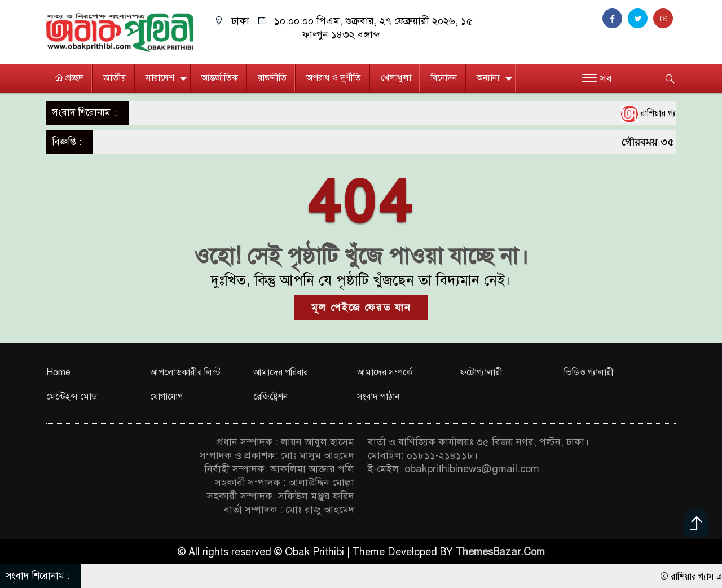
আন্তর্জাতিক (220, 78)
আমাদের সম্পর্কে (385, 372)
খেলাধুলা (396, 78)
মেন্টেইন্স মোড (72, 397)
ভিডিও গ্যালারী (589, 372)
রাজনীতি (272, 78)
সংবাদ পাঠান (378, 397)
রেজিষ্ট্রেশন (270, 397)
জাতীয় (115, 78)
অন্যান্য (488, 78)
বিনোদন (444, 78)
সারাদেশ (160, 78)
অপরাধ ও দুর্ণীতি (334, 78)
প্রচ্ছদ (69, 78)
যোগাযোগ (166, 397)
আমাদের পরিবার (281, 372)
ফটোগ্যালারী (481, 372)
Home (58, 372)
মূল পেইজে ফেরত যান (361, 308)
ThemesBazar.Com (500, 552)
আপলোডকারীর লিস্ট (185, 372)
